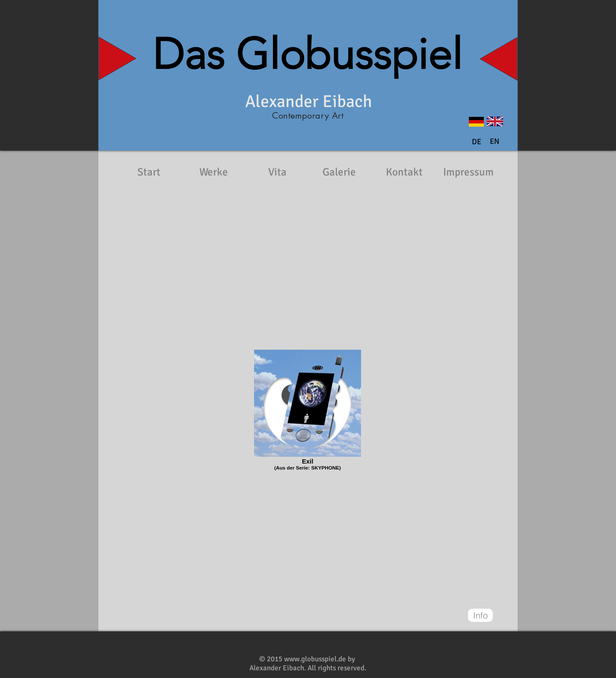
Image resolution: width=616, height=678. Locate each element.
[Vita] (277, 172)
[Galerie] (339, 172)
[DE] (477, 142)
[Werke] (213, 172)
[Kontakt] (404, 172)
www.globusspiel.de (315, 659)
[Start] (149, 172)
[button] (495, 142)
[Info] (480, 615)
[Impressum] (468, 172)
